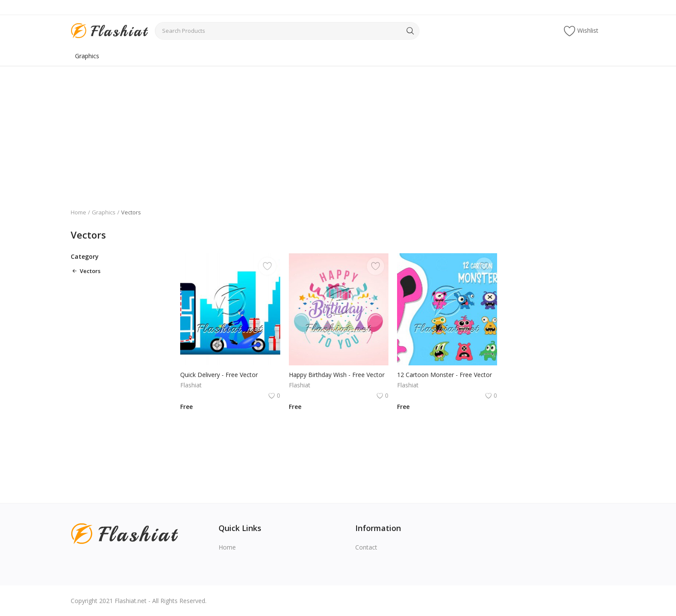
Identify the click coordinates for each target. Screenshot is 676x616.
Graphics (87, 56)
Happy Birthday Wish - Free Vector (337, 375)
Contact (366, 547)
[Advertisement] (338, 131)
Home (78, 212)
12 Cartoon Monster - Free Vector (444, 375)
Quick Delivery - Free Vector (219, 375)
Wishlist (581, 31)
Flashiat (191, 385)
